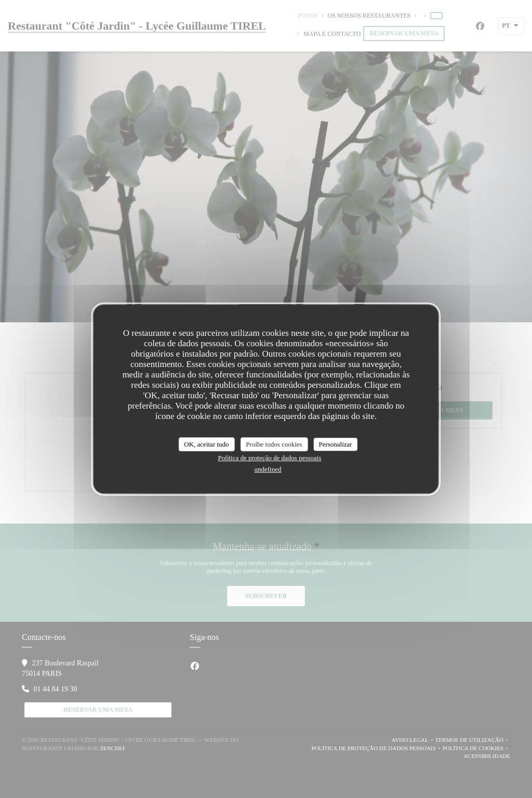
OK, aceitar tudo (206, 444)
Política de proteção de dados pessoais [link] (270, 458)
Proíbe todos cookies (274, 444)
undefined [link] (268, 469)
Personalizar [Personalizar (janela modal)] (335, 444)
